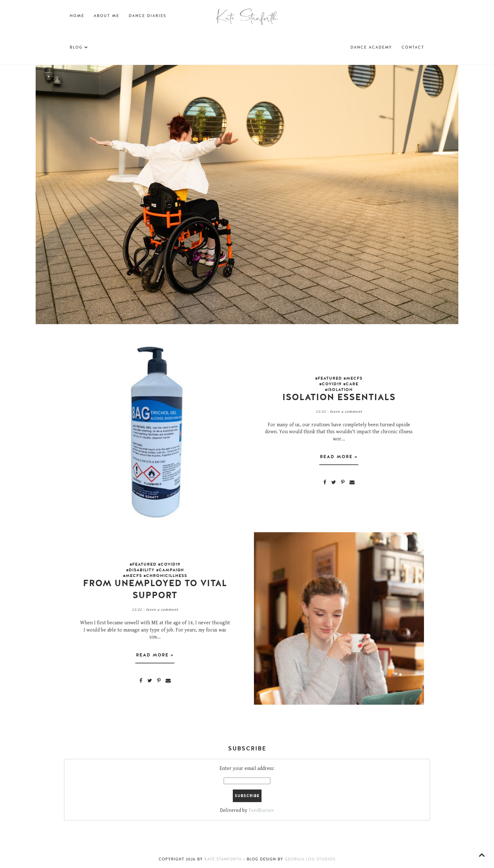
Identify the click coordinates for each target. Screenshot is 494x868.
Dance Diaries (147, 16)
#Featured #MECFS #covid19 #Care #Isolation (339, 384)
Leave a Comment (346, 412)
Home (77, 16)
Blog (79, 47)
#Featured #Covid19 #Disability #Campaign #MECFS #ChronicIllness (155, 570)
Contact (413, 47)
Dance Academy (371, 47)
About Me (106, 16)
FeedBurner (261, 810)
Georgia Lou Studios (310, 859)
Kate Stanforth (223, 859)
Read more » (339, 457)
